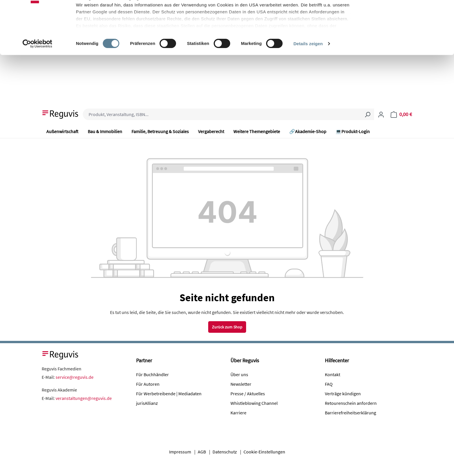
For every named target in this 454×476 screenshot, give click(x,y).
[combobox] (222, 114)
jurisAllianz (147, 403)
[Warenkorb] (401, 114)
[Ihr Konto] (381, 114)
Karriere (238, 413)
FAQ (329, 384)
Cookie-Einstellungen (264, 452)
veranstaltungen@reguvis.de (84, 398)
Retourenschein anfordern (351, 403)
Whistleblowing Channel (254, 403)
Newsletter (241, 384)
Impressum (180, 452)
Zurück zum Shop (227, 327)
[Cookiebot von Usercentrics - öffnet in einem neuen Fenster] (37, 88)
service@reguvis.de (75, 377)
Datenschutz (225, 452)
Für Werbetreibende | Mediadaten (169, 394)
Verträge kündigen (343, 394)
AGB (202, 452)
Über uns (239, 374)
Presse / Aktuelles (248, 394)
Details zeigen (308, 88)
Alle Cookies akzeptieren (406, 15)
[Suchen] (367, 114)
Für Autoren (148, 384)
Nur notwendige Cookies (406, 34)
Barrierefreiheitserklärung (350, 413)
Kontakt (333, 374)
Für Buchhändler (152, 374)
